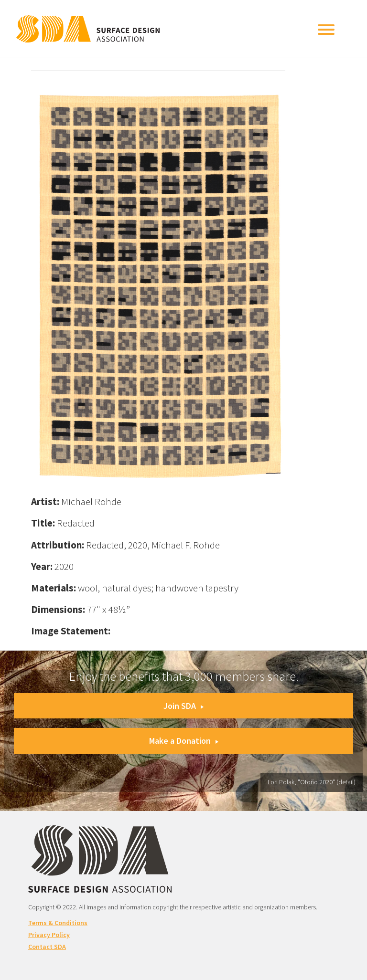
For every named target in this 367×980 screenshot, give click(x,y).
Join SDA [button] (183, 706)
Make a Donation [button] (184, 741)
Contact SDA (47, 947)
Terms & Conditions (58, 923)
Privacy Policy (49, 935)
